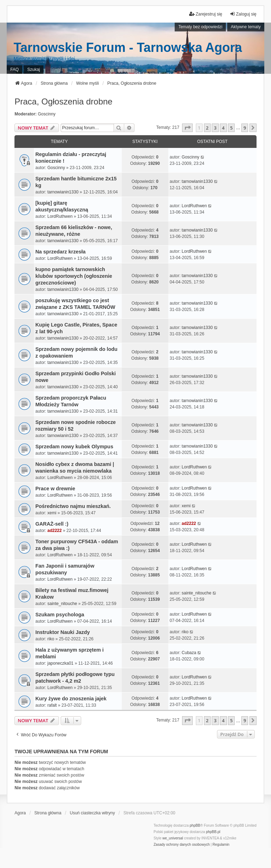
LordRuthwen (60, 216)
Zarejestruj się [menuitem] (206, 14)
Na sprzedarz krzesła (60, 252)
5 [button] (231, 128)
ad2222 (55, 531)
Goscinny (47, 114)
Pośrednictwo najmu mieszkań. (73, 506)
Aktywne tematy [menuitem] (246, 27)
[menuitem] (182, 845)
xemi (52, 513)
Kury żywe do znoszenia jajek (71, 699)
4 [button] (223, 128)
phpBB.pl (213, 832)
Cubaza (189, 653)
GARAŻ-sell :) (52, 524)
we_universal (173, 838)
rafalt (52, 705)
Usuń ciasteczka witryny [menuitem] (92, 813)
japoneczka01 (60, 663)
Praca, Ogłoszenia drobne (64, 101)
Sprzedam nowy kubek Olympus (74, 447)
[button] (187, 128)
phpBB (195, 825)
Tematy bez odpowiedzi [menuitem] (200, 27)
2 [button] (207, 128)
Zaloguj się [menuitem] (243, 14)
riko (51, 639)
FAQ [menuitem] (14, 70)
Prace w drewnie (55, 489)
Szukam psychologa (60, 615)
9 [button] (245, 128)
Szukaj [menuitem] (34, 70)
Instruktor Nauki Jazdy (62, 632)
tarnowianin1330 (63, 192)
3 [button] (215, 128)
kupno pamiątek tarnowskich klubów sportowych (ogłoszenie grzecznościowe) (74, 276)
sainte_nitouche (62, 604)
